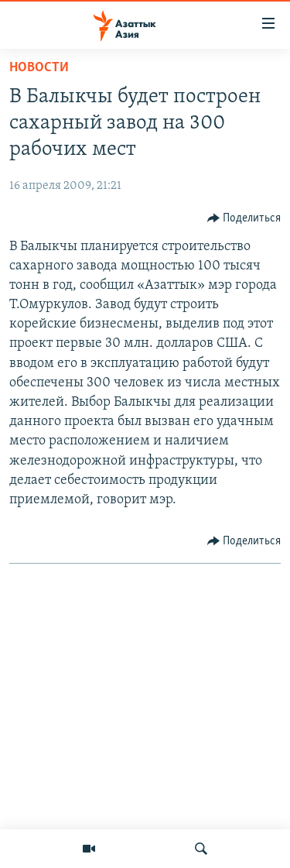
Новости (39, 68)
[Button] (244, 218)
